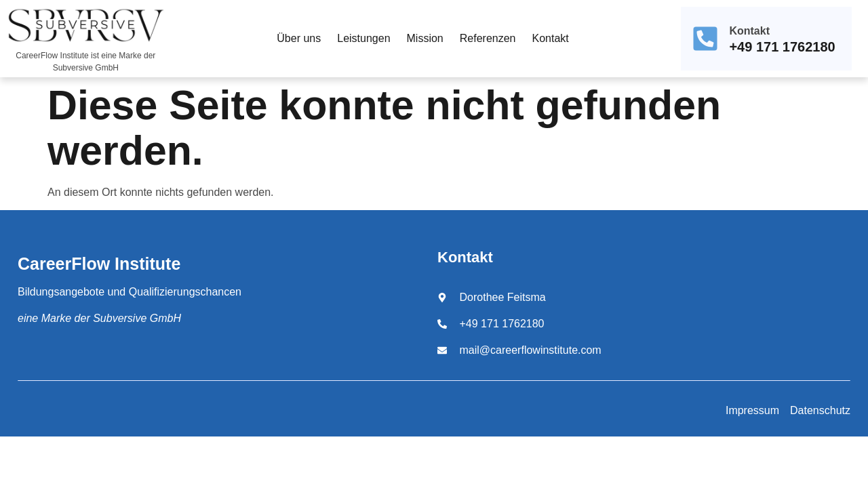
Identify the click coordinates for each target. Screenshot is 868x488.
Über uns (299, 38)
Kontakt (550, 38)
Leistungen (363, 38)
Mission (425, 38)
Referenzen (488, 38)
